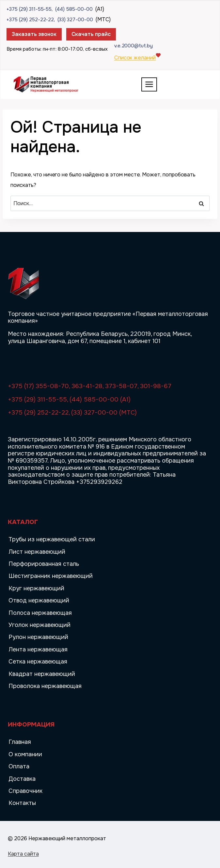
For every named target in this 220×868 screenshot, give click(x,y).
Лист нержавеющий (37, 552)
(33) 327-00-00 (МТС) (104, 413)
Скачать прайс (91, 34)
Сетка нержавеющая (38, 662)
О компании (25, 754)
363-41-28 (87, 386)
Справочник (25, 791)
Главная (20, 742)
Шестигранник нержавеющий (51, 576)
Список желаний (135, 58)
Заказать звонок (34, 34)
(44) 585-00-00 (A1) (100, 400)
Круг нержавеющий (36, 588)
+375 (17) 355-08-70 (38, 386)
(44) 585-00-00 (74, 9)
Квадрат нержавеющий (42, 674)
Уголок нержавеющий (39, 625)
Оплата (19, 766)
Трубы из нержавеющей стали (52, 539)
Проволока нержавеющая (45, 686)
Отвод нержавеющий (39, 600)
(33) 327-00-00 (75, 20)
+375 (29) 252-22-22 (30, 20)
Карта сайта (23, 854)
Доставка (22, 779)
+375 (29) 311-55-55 (29, 9)
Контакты (22, 803)
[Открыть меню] (149, 84)
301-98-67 (156, 386)
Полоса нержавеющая (40, 613)
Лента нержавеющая (38, 649)
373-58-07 (121, 386)
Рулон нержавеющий (38, 637)
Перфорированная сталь (44, 564)
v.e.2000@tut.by (134, 46)
